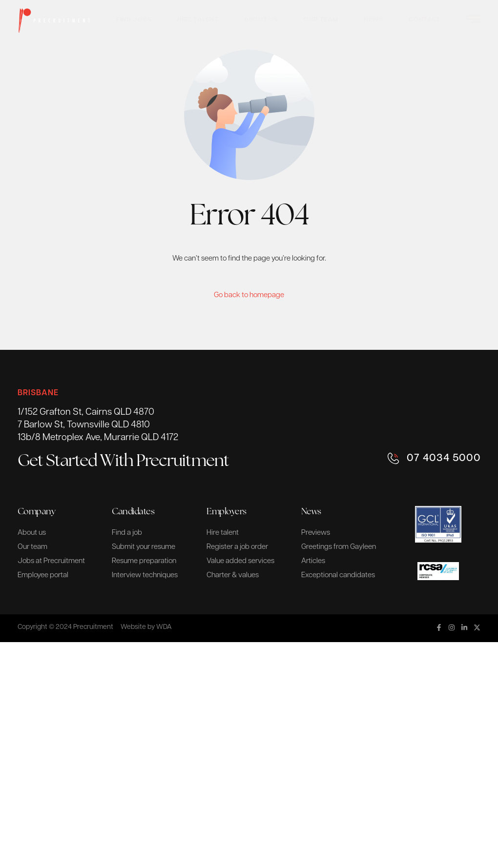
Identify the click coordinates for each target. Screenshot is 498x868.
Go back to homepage (249, 295)
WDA (164, 627)
